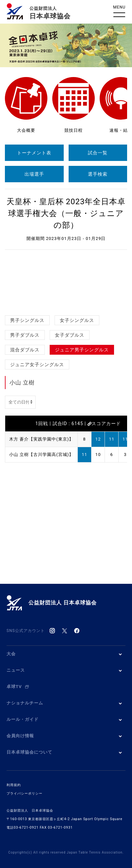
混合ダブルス (25, 350)
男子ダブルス (25, 335)
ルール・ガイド (23, 719)
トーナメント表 (34, 153)
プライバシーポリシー (25, 793)
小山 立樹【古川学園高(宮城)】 (41, 454)
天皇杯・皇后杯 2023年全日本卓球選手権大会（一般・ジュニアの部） (66, 213)
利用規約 (14, 785)
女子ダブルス (70, 335)
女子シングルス (77, 320)
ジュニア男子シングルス (82, 350)
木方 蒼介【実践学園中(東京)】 (41, 439)
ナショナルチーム (25, 703)
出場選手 (34, 174)
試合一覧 (98, 153)
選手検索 (98, 174)
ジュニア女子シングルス (37, 365)
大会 (11, 654)
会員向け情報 (20, 736)
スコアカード (104, 424)
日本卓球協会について (29, 752)
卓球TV (18, 687)
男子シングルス (27, 320)
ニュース (16, 670)
